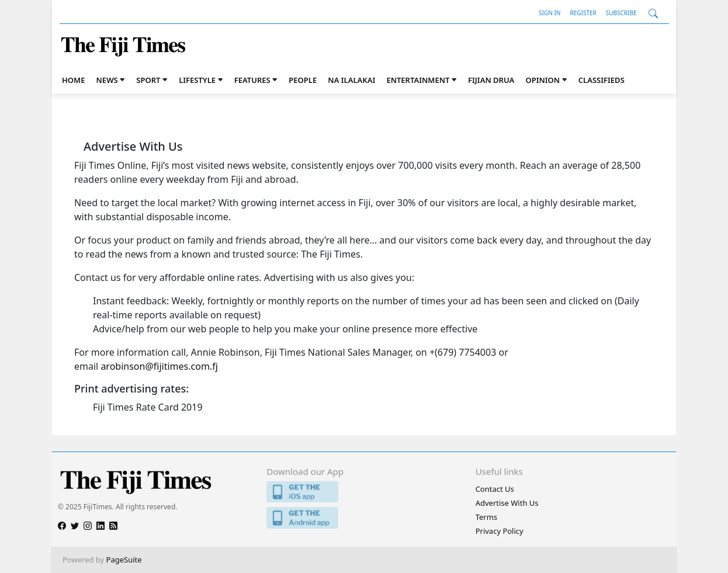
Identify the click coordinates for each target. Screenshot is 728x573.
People (303, 80)
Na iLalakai (351, 80)
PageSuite (124, 560)
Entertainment (418, 80)
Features (252, 80)
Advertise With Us (507, 503)
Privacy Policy (500, 531)
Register (583, 13)
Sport (148, 80)
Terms (486, 517)
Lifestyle (197, 80)
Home (73, 80)
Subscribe (621, 13)
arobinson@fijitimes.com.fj (159, 366)
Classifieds (602, 80)
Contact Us (495, 489)
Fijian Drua (491, 80)
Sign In (550, 13)
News (107, 80)
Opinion (542, 80)
